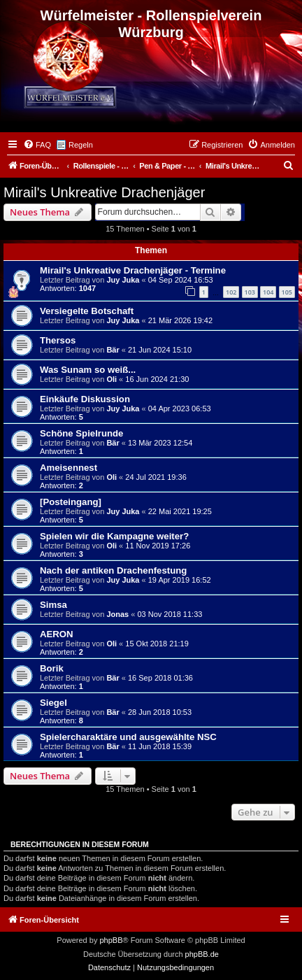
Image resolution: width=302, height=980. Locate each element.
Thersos (58, 340)
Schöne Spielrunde (81, 433)
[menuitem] (37, 145)
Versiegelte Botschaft (87, 311)
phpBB (111, 940)
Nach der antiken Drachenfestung (113, 570)
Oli (112, 379)
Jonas (117, 614)
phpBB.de (202, 954)
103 (250, 292)
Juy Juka (123, 280)
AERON (57, 634)
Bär (113, 350)
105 (287, 292)
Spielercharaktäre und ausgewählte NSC (128, 737)
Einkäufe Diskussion (85, 399)
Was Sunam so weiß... (88, 370)
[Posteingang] (71, 502)
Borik (52, 668)
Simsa (53, 605)
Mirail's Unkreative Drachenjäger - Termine (133, 270)
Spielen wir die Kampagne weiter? (114, 536)
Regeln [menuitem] (81, 145)
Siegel (53, 703)
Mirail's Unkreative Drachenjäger (104, 192)
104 (268, 292)
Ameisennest (69, 468)
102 (231, 292)
